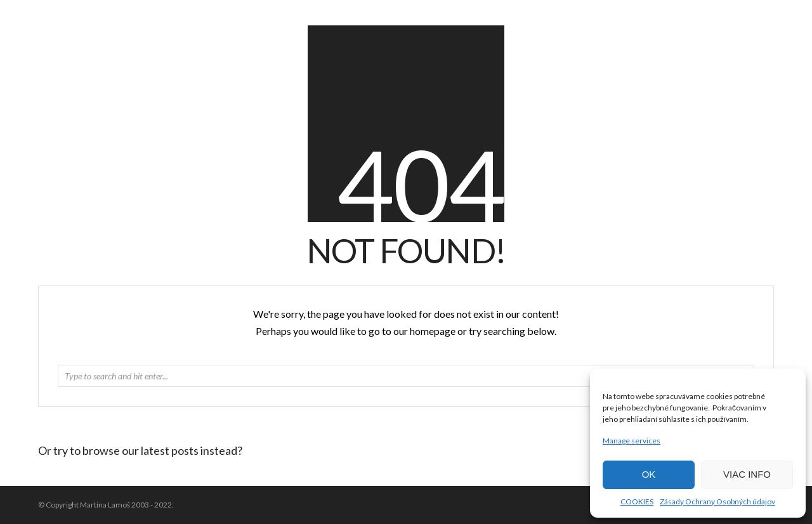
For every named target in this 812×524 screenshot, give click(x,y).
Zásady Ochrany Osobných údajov (717, 501)
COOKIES (637, 501)
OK (649, 474)
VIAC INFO (747, 474)
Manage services (632, 441)
